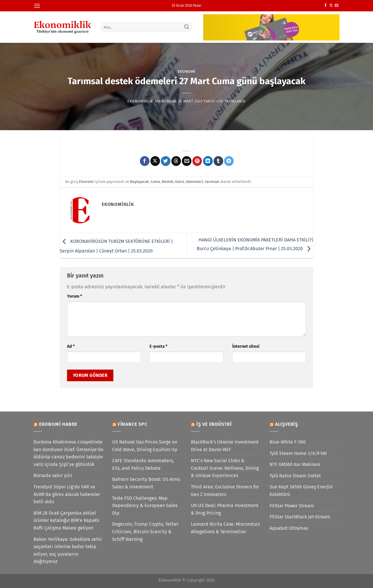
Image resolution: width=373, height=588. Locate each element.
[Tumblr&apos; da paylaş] (218, 161)
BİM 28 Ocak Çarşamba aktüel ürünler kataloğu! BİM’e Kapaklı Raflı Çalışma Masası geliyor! (67, 520)
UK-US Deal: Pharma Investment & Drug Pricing (225, 509)
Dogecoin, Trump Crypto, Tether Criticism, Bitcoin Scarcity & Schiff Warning (145, 532)
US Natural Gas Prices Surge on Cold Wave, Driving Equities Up (145, 446)
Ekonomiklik (140, 101)
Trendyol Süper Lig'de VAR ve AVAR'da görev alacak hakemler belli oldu (67, 494)
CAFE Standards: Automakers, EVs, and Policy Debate (143, 464)
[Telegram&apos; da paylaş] (229, 161)
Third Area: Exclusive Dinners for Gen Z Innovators (225, 491)
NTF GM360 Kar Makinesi (295, 464)
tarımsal (212, 182)
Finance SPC (133, 424)
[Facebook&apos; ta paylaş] (145, 161)
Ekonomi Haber (58, 424)
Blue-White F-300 (288, 442)
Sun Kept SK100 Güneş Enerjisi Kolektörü (301, 491)
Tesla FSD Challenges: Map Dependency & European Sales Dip (145, 506)
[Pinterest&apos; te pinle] (197, 161)
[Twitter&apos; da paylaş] (166, 161)
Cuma (155, 182)
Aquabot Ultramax (289, 528)
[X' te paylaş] (155, 161)
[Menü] (37, 6)
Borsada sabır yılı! (53, 475)
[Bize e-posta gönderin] (337, 6)
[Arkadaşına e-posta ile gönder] (187, 161)
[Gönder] (187, 27)
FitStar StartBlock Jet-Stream (300, 517)
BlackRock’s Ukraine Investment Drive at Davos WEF (225, 446)
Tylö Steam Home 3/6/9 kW (298, 453)
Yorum (74, 296)
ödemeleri (194, 182)
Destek (168, 182)
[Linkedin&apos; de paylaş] (208, 161)
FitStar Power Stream (292, 506)
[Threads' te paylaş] (176, 161)
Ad (71, 346)
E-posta (158, 346)
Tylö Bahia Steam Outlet (295, 476)
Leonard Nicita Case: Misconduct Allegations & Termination (225, 528)
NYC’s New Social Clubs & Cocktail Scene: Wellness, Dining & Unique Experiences (225, 468)
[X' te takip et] (331, 6)
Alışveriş (287, 424)
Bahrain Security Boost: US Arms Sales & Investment (146, 483)
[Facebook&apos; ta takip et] (326, 6)
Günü (180, 182)
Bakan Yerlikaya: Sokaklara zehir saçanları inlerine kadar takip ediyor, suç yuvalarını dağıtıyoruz (68, 550)
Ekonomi (187, 71)
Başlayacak (139, 182)
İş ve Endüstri (214, 424)
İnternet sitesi (246, 346)
